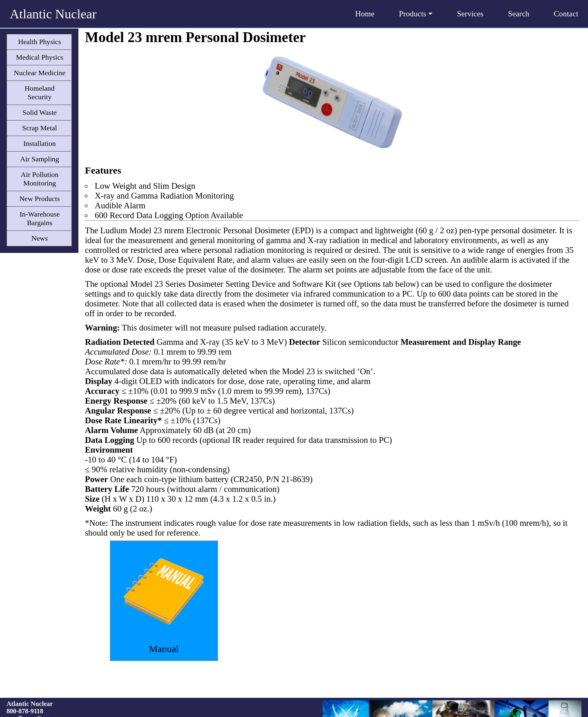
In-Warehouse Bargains (40, 218)
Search (519, 14)
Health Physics (39, 42)
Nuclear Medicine (40, 73)
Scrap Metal (40, 128)
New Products (39, 199)
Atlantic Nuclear (53, 14)
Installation (39, 143)
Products (416, 14)
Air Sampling (39, 159)
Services (470, 14)
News (40, 238)
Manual (164, 649)
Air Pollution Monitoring (40, 179)
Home (365, 14)
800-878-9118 (25, 711)
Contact (566, 14)
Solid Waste (40, 112)
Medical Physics (40, 57)
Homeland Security (39, 93)
